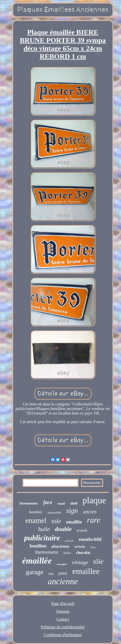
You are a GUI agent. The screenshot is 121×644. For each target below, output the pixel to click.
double (63, 529)
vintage (80, 562)
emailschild (90, 539)
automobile (54, 513)
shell (74, 503)
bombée (36, 512)
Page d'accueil (63, 604)
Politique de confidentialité (63, 627)
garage (35, 572)
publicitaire (42, 538)
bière (93, 547)
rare (93, 520)
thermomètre (29, 503)
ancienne (63, 581)
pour (63, 573)
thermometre (47, 552)
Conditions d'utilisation (63, 635)
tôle (98, 562)
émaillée (37, 561)
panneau (69, 541)
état (51, 574)
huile (44, 529)
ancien (90, 512)
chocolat (83, 553)
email (61, 503)
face (48, 502)
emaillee (86, 571)
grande (82, 530)
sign (72, 510)
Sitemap (63, 611)
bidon (67, 553)
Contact (63, 619)
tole (56, 521)
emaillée (74, 522)
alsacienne (60, 546)
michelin (80, 547)
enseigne (62, 564)
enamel (36, 520)
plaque (94, 500)
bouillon (38, 546)
